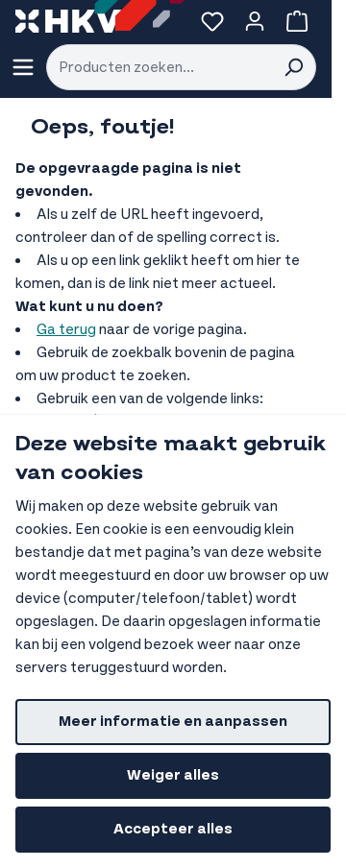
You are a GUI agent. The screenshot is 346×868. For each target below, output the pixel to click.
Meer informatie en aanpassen (173, 722)
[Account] (255, 21)
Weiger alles (173, 775)
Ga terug (66, 330)
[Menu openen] (23, 67)
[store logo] (68, 21)
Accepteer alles (173, 829)
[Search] (293, 67)
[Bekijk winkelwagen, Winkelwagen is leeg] (297, 21)
